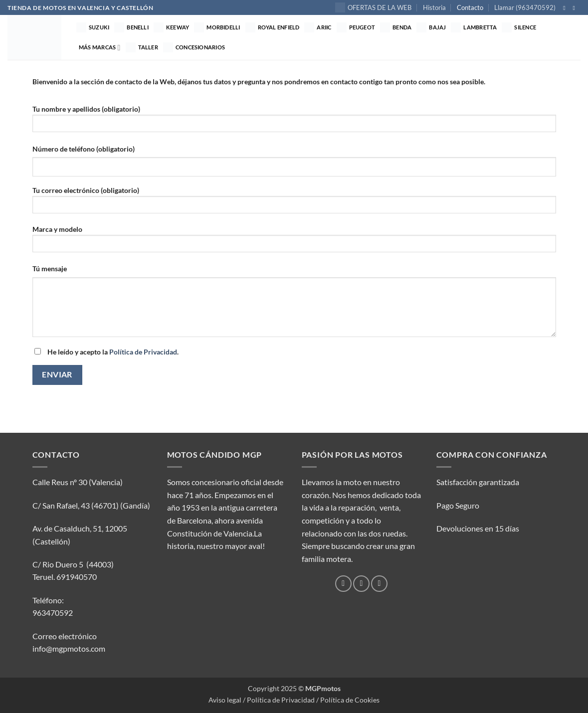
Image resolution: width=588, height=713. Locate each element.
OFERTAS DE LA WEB (373, 7)
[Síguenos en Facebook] (566, 8)
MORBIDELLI (217, 27)
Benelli (131, 27)
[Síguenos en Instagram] (576, 8)
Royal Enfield (273, 27)
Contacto (470, 7)
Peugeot (356, 27)
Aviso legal (225, 700)
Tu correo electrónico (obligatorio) (294, 203)
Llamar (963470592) (525, 7)
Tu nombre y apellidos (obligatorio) (294, 122)
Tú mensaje (50, 268)
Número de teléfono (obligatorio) (84, 149)
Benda (396, 27)
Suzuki (93, 27)
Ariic (318, 27)
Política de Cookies (350, 700)
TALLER (142, 47)
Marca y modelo (294, 242)
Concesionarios (194, 47)
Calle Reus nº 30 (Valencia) (78, 482)
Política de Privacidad (143, 352)
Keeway (171, 27)
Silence (519, 27)
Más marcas (100, 48)
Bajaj (431, 27)
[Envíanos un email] (379, 584)
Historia (434, 7)
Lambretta (474, 27)
